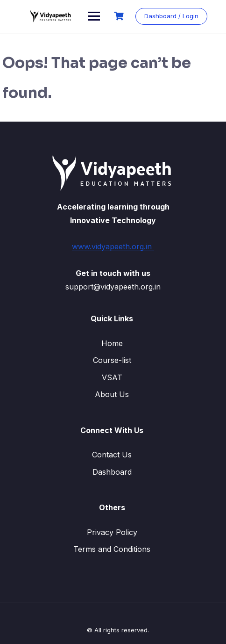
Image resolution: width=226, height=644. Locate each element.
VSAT (112, 377)
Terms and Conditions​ (112, 549)
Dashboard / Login (171, 16)
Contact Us (112, 455)
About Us (112, 394)
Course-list (112, 360)
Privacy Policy (112, 532)
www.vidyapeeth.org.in (113, 246)
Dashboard (112, 472)
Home (112, 343)
